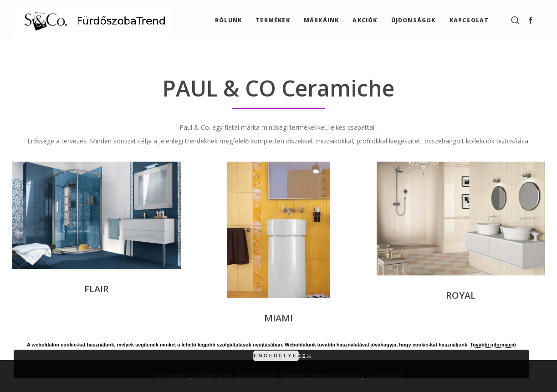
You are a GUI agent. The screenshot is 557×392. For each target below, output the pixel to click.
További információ (493, 345)
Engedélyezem (276, 356)
